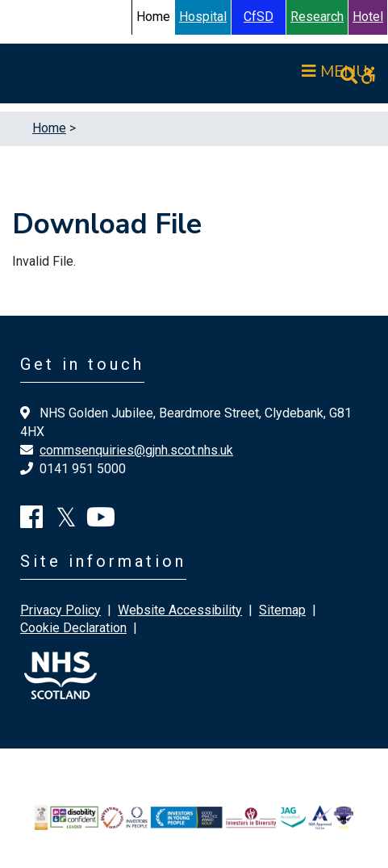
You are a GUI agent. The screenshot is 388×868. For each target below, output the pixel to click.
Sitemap (282, 610)
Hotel (368, 17)
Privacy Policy (60, 610)
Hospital (203, 17)
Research (317, 17)
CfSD (259, 17)
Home (49, 128)
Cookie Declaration (73, 628)
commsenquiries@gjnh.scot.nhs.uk (136, 450)
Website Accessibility (180, 610)
